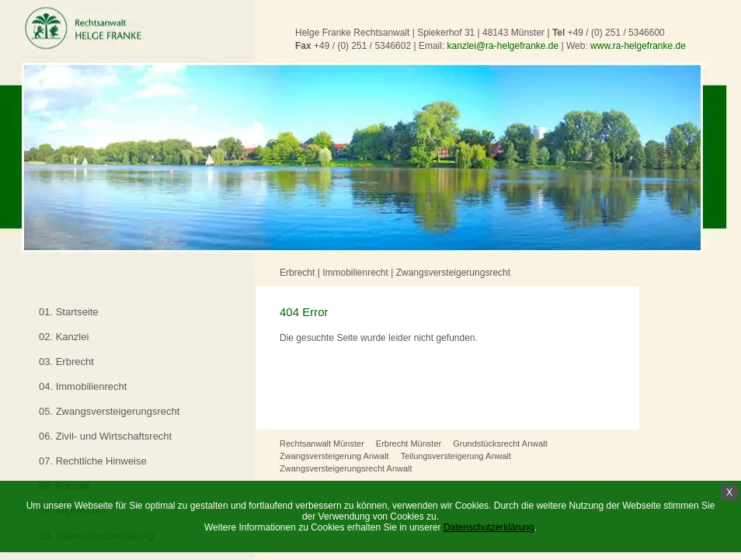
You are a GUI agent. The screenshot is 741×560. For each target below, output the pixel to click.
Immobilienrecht (355, 273)
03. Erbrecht (66, 362)
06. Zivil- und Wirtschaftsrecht (105, 436)
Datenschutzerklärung (489, 527)
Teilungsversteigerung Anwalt (456, 456)
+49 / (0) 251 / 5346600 (616, 33)
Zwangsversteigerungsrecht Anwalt (346, 468)
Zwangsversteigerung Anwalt (334, 456)
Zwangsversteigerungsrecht (453, 273)
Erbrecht (297, 273)
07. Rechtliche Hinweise (93, 461)
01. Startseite (69, 312)
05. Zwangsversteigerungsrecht (109, 411)
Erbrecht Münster (409, 443)
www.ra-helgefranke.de (638, 46)
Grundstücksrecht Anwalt (500, 443)
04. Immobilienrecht (83, 386)
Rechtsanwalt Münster (322, 443)
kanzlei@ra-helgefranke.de (503, 46)
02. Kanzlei (64, 337)
